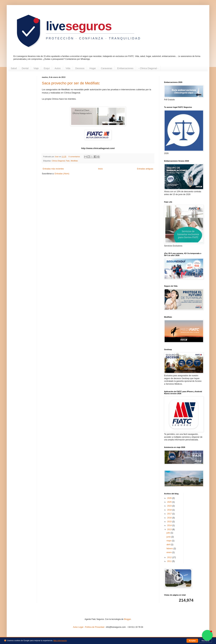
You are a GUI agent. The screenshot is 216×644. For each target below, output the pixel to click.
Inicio (100, 169)
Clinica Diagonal (58, 161)
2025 (170, 502)
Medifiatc (74, 161)
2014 (170, 525)
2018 (170, 510)
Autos (58, 68)
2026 (170, 498)
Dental (25, 68)
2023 (170, 506)
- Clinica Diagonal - (148, 68)
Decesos (80, 68)
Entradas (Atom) (62, 174)
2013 (170, 529)
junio (169, 537)
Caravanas (106, 68)
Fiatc (68, 161)
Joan (57, 157)
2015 (170, 522)
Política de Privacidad (95, 627)
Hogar (93, 68)
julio (169, 533)
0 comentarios (74, 157)
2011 (170, 561)
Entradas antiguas (145, 169)
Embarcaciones (125, 68)
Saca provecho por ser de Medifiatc (71, 83)
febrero (170, 549)
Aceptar (192, 641)
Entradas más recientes (53, 169)
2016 (170, 518)
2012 (170, 557)
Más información (60, 640)
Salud (14, 68)
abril (169, 545)
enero (169, 552)
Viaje (36, 68)
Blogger (128, 619)
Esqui (47, 68)
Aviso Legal (78, 627)
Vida (68, 68)
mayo (169, 541)
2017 (170, 514)
